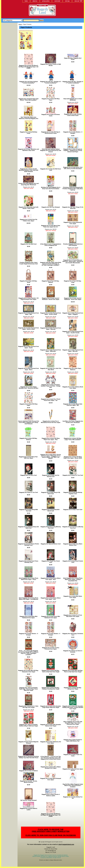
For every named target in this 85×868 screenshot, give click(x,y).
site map (67, 1)
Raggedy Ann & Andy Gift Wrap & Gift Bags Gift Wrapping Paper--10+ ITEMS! (29, 67)
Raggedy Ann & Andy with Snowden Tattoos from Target (51, 725)
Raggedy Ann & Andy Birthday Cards (29, 133)
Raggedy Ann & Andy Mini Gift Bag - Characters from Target (29, 671)
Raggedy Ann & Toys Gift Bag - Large (73, 282)
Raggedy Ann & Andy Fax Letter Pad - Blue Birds (51, 369)
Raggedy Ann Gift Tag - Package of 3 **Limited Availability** (51, 82)
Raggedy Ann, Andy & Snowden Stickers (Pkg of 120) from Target (29, 725)
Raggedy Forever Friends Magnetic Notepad (28, 742)
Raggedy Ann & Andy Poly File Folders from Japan (29, 220)
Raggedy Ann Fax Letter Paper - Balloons (73, 369)
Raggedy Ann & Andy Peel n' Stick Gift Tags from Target (29, 707)
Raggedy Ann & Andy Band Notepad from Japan (51, 779)
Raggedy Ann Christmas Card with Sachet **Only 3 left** (29, 208)
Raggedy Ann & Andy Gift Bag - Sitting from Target (73, 688)
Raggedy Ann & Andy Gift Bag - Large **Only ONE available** (73, 439)
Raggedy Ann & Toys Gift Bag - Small (29, 282)
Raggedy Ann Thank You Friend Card (51, 562)
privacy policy (46, 1)
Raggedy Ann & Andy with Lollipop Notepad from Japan (51, 767)
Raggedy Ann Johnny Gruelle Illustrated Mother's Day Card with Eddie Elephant (28, 170)
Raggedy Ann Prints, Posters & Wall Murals (51, 65)
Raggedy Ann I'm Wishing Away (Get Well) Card (29, 527)
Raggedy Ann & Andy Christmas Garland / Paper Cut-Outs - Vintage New (51, 386)
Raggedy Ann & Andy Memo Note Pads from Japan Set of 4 (51, 226)
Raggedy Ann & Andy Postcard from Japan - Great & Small (51, 314)
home (26, 1)
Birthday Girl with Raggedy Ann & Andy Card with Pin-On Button (51, 188)
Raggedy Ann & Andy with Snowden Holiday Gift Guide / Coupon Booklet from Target (73, 707)
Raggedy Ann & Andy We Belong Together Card (73, 493)
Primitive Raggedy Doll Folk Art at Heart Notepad (73, 245)
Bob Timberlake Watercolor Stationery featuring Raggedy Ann (28, 118)
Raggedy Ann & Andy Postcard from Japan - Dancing (51, 329)
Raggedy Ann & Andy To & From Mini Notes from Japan (73, 616)
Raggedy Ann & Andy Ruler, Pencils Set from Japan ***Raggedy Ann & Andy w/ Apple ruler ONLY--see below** (51, 457)
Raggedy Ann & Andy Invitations (29, 771)
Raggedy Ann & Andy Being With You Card (29, 510)
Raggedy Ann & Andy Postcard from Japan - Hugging (73, 314)
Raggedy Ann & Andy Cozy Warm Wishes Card (73, 544)
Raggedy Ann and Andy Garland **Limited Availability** (29, 82)
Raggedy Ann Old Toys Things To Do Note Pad (73, 208)
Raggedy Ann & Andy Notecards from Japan (73, 223)
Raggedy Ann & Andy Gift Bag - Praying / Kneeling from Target (51, 688)
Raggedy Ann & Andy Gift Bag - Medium (29, 439)
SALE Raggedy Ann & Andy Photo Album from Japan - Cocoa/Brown (29, 599)
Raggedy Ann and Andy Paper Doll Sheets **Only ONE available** (29, 99)
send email (57, 1)
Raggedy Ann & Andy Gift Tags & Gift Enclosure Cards (51, 133)
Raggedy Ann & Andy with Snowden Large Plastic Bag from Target (51, 707)
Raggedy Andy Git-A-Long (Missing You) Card (51, 527)
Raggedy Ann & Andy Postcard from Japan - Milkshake (51, 351)
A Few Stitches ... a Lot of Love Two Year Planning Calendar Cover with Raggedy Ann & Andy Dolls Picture (51, 758)
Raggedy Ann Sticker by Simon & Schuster (73, 651)
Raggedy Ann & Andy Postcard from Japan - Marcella (73, 351)
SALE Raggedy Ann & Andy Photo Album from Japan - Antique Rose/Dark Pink (73, 579)
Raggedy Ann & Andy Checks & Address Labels (51, 795)
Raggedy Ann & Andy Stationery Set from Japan (51, 742)
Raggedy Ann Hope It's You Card (29, 492)
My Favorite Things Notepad (29, 800)
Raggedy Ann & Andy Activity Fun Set (73, 798)
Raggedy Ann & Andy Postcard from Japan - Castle (29, 347)
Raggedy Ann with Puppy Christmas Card (73, 634)
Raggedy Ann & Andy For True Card (73, 475)
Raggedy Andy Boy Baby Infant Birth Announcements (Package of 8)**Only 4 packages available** (51, 264)
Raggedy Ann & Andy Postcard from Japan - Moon (29, 369)
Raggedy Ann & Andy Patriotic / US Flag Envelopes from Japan (29, 299)
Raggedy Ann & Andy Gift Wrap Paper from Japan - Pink (51, 439)
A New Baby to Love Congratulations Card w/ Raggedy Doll (51, 245)
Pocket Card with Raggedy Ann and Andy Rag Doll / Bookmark (28, 184)
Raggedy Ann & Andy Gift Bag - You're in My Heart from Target (51, 671)
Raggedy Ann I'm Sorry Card (29, 475)
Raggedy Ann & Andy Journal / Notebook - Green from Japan (73, 299)
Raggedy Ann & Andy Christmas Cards (51, 115)
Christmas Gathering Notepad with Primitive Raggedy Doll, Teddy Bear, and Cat (73, 189)
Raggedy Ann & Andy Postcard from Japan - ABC (29, 314)
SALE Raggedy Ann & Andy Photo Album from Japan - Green (29, 579)
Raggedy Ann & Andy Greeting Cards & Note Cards (73, 115)
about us (35, 1)
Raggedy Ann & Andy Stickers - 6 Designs (73, 133)
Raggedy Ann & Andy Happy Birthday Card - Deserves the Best (29, 387)
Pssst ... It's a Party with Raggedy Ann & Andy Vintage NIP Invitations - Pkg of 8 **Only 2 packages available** (29, 653)
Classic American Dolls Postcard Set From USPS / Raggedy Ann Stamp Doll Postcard (29, 422)
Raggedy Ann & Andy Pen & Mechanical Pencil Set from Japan (51, 422)
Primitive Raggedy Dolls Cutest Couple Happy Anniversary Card (29, 263)
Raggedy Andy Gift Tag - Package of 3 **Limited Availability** (73, 82)
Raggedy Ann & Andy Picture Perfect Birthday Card (29, 544)
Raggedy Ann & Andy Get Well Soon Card (51, 170)
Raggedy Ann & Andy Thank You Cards (73, 755)
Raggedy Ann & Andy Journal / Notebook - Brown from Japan (51, 299)
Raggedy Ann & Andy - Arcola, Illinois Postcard (29, 782)
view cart (77, 1)
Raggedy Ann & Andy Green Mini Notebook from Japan (51, 617)
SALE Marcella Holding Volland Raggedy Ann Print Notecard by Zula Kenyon (51, 150)
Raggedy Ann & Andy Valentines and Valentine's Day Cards (29, 150)
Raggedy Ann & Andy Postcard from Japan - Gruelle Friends (73, 332)
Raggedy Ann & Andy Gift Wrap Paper (51, 99)
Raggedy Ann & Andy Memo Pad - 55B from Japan (29, 457)
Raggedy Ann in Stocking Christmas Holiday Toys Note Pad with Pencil (29, 757)
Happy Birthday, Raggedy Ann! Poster (73, 59)
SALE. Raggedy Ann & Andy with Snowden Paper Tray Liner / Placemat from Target (73, 723)
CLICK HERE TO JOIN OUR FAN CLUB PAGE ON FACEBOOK (51, 835)
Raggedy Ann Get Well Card (28, 244)
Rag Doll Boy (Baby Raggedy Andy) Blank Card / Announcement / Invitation (73, 785)
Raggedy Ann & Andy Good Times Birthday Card (29, 562)
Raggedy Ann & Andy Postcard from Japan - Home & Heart (29, 328)
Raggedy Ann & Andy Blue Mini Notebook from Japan (29, 617)
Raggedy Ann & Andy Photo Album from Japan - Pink (51, 599)
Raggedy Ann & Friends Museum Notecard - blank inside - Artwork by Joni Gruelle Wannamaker (73, 261)
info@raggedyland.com (66, 844)
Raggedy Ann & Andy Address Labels (29, 809)
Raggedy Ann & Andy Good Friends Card (73, 562)
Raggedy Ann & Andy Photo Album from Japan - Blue (51, 579)
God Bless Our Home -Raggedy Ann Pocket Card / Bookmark (73, 422)
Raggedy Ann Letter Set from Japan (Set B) (73, 770)
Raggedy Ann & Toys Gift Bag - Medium (51, 282)
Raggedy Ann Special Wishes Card (51, 544)
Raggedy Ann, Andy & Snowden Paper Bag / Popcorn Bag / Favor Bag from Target (29, 689)
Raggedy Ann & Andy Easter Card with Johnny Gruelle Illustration (73, 168)
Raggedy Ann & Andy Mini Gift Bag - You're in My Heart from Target (73, 671)
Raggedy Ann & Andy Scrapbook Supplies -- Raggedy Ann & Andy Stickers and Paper (73, 150)
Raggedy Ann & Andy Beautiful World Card (51, 510)
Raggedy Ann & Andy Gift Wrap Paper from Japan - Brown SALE (73, 457)
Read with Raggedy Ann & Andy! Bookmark (73, 99)
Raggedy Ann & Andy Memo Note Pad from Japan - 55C (73, 405)
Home (20, 24)
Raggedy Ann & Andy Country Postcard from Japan (51, 648)
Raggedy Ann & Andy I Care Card (73, 510)
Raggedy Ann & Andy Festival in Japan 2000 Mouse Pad (73, 740)
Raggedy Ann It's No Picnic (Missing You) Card (73, 527)
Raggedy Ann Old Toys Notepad (51, 207)
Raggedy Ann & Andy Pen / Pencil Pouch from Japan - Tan (51, 400)
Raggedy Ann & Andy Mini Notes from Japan (73, 597)
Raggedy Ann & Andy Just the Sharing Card (51, 476)
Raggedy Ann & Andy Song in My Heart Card (51, 493)
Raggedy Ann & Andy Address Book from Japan (73, 387)
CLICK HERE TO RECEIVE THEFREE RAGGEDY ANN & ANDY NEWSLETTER (51, 830)
